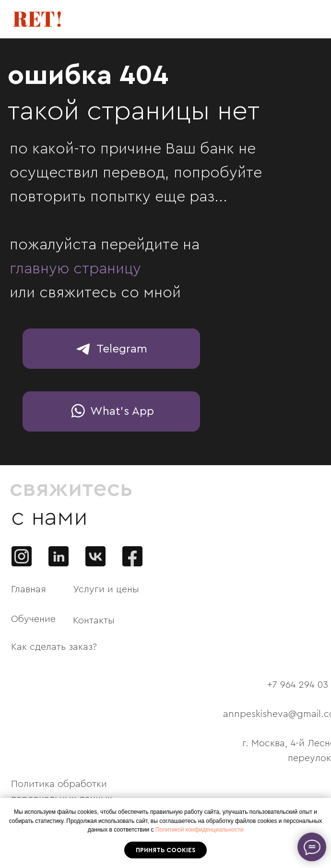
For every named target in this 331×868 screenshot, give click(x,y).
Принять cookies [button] (165, 850)
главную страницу (75, 269)
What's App (122, 411)
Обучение (33, 619)
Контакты (94, 621)
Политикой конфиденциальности (200, 830)
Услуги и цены (106, 589)
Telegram (122, 349)
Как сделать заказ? (54, 647)
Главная (29, 589)
